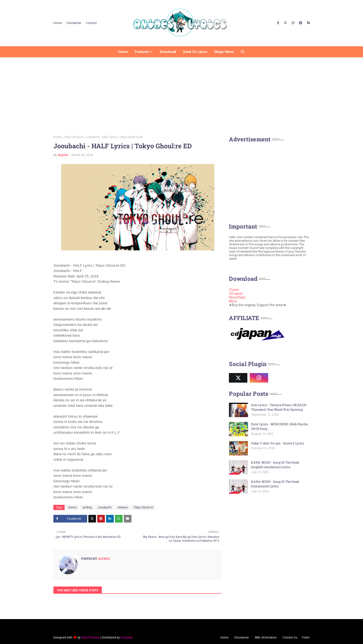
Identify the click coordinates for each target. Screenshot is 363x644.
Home (58, 23)
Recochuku (237, 297)
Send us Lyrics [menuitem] (195, 52)
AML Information (266, 638)
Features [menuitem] (142, 52)
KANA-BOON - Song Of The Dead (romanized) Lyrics (275, 484)
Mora (233, 301)
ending (87, 507)
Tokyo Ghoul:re (74, 137)
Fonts (306, 638)
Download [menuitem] (168, 52)
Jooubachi (105, 507)
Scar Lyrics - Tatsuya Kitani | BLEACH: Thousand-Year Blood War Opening (279, 407)
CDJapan (236, 293)
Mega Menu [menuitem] (224, 52)
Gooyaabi (127, 638)
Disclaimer (74, 23)
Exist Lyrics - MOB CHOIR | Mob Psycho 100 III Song (279, 426)
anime (72, 507)
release (123, 507)
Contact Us (290, 638)
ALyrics (63, 155)
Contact (91, 23)
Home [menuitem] (123, 52)
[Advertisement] (181, 95)
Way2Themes (90, 638)
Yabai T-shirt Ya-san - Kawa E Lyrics (278, 443)
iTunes (234, 290)
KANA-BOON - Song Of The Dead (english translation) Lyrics (275, 465)
